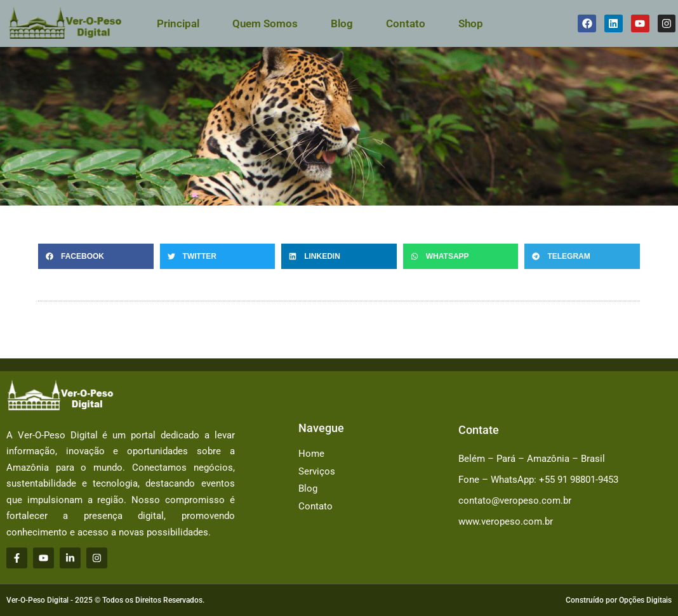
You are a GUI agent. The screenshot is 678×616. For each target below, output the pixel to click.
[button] (96, 256)
